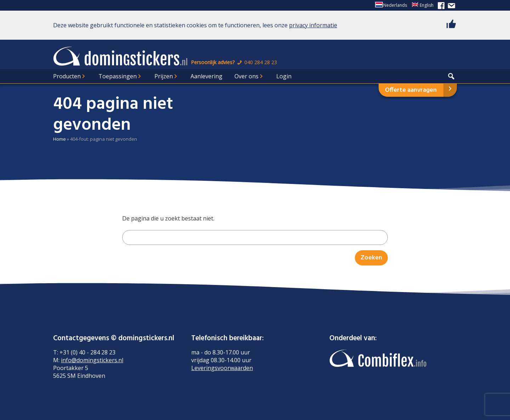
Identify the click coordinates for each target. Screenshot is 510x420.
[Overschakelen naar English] (423, 5)
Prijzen (164, 76)
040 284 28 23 (256, 62)
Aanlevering (206, 76)
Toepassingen (118, 76)
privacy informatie (313, 25)
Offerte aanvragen (411, 90)
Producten (67, 76)
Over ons (246, 76)
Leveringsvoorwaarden (222, 368)
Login (284, 76)
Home (59, 139)
